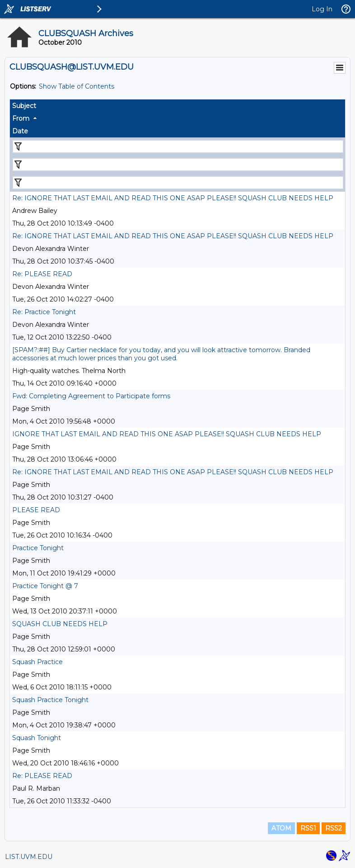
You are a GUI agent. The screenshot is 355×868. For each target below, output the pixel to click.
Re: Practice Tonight (44, 312)
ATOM (281, 828)
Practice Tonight (38, 548)
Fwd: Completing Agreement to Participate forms (91, 396)
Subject (24, 106)
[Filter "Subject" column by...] (178, 146)
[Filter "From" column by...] (178, 165)
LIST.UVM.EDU (29, 857)
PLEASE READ (36, 510)
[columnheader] (177, 106)
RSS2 (334, 828)
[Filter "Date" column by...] (178, 183)
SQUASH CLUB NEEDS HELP (60, 624)
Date (20, 131)
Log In (322, 9)
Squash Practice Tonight (50, 700)
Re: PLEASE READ (42, 274)
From (21, 118)
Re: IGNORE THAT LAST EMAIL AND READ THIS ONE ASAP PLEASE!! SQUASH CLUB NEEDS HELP (173, 198)
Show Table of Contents (77, 86)
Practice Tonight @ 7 (45, 586)
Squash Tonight (37, 738)
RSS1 (308, 828)
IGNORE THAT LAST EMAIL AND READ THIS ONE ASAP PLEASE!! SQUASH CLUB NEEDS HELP (167, 434)
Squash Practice (37, 662)
